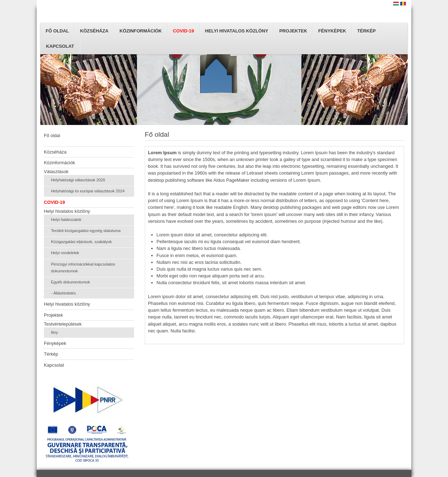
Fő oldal (57, 31)
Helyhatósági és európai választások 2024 (88, 191)
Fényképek (332, 31)
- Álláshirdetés (63, 293)
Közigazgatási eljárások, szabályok (82, 242)
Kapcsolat (60, 46)
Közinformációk (141, 31)
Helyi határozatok (66, 220)
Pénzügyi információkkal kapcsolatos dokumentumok (83, 268)
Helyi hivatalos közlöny (237, 31)
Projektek (293, 31)
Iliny (55, 332)
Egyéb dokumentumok (70, 282)
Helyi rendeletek (65, 253)
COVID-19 (184, 31)
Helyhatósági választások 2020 (78, 180)
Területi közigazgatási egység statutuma (86, 231)
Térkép (367, 31)
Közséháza (94, 31)
